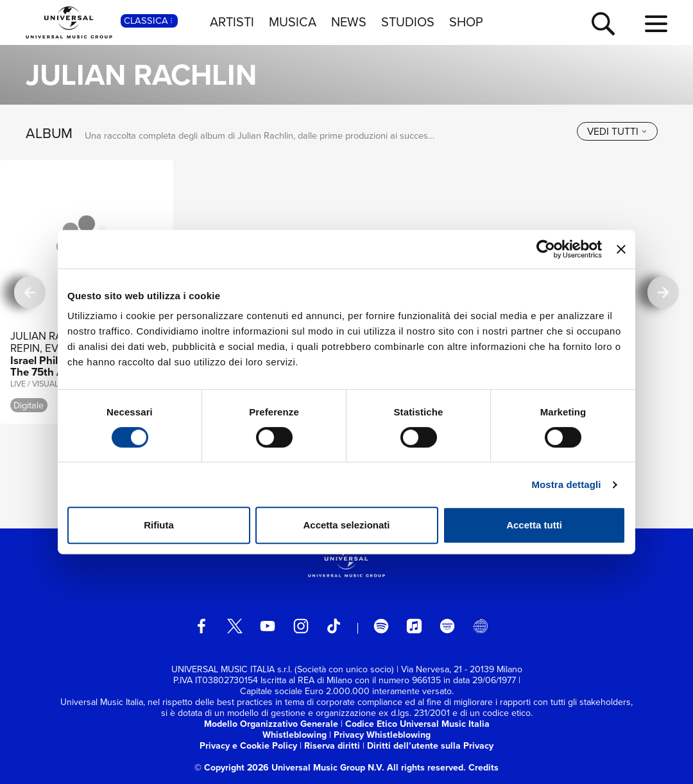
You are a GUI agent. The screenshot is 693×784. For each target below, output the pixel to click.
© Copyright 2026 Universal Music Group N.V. (289, 768)
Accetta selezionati (346, 525)
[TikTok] (334, 626)
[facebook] (201, 626)
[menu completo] (656, 24)
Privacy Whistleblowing (382, 735)
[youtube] (268, 626)
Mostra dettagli (566, 484)
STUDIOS (408, 22)
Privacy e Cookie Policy (248, 746)
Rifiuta (159, 525)
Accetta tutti (534, 525)
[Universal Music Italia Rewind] (480, 626)
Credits (483, 768)
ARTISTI (232, 22)
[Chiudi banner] (621, 249)
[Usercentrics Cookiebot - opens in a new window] (546, 249)
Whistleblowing (295, 735)
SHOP (466, 22)
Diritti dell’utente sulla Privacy (430, 746)
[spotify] (381, 626)
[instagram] (301, 626)
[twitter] (235, 626)
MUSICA (293, 22)
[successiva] (663, 292)
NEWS (349, 22)
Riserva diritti (332, 746)
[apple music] (414, 626)
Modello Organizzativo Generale (271, 724)
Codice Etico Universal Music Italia (417, 724)
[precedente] (30, 292)
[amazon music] (447, 626)
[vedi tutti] (617, 131)
